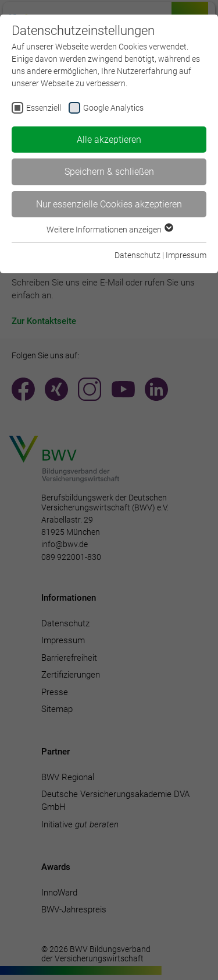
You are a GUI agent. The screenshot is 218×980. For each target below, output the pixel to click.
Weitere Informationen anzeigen (109, 230)
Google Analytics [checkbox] (113, 108)
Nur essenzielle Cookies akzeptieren (109, 204)
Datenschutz (137, 255)
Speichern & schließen (109, 172)
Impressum (186, 255)
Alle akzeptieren (109, 140)
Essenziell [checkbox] (44, 108)
